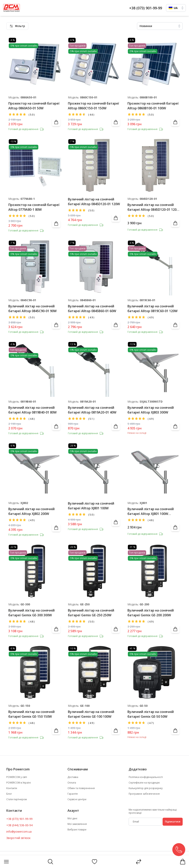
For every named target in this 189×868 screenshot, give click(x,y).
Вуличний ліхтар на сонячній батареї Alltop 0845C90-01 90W (32, 309)
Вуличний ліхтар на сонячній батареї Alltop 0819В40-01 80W (32, 410)
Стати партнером (17, 799)
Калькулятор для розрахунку (146, 788)
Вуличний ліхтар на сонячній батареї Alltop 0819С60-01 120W (152, 309)
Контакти (12, 788)
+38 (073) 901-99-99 (146, 8)
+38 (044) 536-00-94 (19, 825)
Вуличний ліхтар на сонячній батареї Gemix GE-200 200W (151, 613)
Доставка (73, 777)
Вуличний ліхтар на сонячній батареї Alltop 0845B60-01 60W (92, 309)
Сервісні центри (77, 799)
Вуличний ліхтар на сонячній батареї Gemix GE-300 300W (31, 613)
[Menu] (6, 862)
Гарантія (73, 794)
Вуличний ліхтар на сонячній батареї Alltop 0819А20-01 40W (92, 410)
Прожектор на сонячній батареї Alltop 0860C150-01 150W (94, 106)
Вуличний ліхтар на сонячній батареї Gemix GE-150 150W (31, 714)
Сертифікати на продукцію (144, 783)
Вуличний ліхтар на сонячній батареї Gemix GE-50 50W (151, 714)
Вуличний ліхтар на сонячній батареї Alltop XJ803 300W (151, 410)
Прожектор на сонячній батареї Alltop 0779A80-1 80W (34, 207)
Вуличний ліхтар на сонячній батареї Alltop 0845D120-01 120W (94, 202)
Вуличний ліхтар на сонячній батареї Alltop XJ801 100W (91, 506)
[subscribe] (145, 822)
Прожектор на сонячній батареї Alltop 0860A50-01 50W (34, 106)
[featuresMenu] (17, 26)
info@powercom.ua (19, 832)
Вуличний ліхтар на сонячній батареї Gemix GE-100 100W (91, 714)
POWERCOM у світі (17, 777)
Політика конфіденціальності (146, 777)
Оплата (72, 783)
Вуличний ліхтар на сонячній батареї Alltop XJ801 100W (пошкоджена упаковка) (151, 511)
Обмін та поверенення (81, 788)
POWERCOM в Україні (19, 783)
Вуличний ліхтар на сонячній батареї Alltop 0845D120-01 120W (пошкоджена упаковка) (153, 207)
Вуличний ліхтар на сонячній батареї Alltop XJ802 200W (31, 511)
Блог (9, 794)
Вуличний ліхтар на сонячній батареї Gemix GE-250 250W (91, 613)
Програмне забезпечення (144, 794)
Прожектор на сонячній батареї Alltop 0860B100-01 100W (153, 106)
